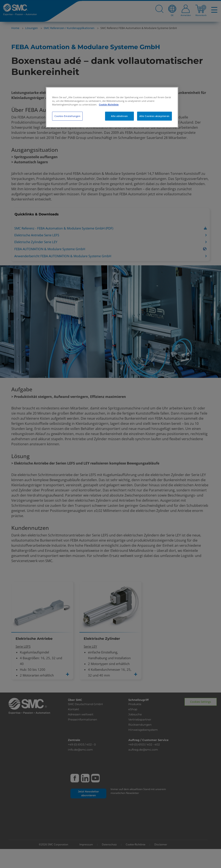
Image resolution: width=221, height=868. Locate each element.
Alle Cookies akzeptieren (154, 116)
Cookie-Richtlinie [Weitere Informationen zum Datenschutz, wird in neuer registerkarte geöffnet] (109, 104)
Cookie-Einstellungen (67, 116)
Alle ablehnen (119, 116)
